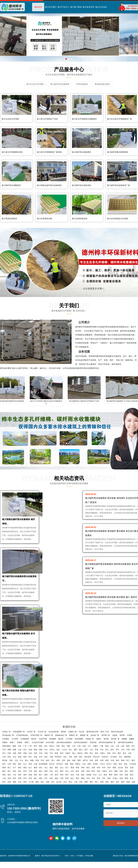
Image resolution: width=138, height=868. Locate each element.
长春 (91, 768)
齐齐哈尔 (60, 771)
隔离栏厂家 (73, 743)
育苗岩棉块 (6, 754)
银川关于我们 (51, 7)
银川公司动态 (101, 7)
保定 (97, 761)
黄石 (70, 789)
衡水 (125, 761)
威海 (56, 786)
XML (72, 863)
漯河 (25, 789)
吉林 (84, 754)
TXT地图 (80, 863)
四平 (4, 771)
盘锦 (69, 768)
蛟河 (118, 768)
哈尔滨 (52, 771)
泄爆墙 (5, 750)
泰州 (14, 779)
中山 (21, 768)
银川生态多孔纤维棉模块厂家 (119, 118)
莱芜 (67, 786)
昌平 (86, 757)
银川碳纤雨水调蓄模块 (11, 185)
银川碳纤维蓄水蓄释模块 (118, 152)
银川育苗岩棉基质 (9, 218)
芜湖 (88, 779)
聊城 (83, 786)
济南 (9, 786)
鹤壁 (126, 786)
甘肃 (19, 754)
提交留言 (121, 831)
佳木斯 (95, 771)
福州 (35, 782)
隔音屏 (34, 746)
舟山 (67, 779)
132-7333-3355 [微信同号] (24, 816)
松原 (30, 771)
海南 (40, 754)
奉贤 (77, 775)
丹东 (42, 768)
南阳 (37, 789)
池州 (25, 782)
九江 (100, 782)
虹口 (30, 775)
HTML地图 (89, 863)
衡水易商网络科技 (131, 863)
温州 (35, 779)
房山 (70, 757)
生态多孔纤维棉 (38, 750)
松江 (67, 775)
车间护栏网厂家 (36, 743)
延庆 (112, 757)
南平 (67, 782)
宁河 (51, 761)
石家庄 (68, 761)
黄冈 (112, 789)
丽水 (77, 779)
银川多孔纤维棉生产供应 (47, 118)
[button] (66, 59)
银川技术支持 (88, 7)
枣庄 (25, 786)
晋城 (20, 764)
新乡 (132, 786)
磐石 (133, 768)
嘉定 (51, 775)
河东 (123, 757)
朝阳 (41, 757)
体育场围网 (79, 746)
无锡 (93, 775)
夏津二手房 (105, 739)
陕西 (128, 754)
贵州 (35, 754)
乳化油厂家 (42, 739)
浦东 (56, 775)
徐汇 (9, 775)
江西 (79, 754)
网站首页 (38, 7)
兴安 (120, 764)
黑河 (120, 771)
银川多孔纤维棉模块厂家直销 (49, 152)
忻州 (41, 764)
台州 (72, 779)
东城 (30, 757)
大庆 (84, 771)
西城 (35, 757)
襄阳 (86, 789)
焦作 (4, 789)
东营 (30, 786)
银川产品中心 (63, 7)
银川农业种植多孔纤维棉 (118, 218)
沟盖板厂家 (90, 746)
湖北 (63, 754)
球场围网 (53, 746)
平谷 (102, 757)
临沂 (72, 786)
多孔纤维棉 (50, 750)
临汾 (46, 764)
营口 (53, 768)
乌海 (70, 764)
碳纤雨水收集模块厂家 (107, 750)
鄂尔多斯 (88, 764)
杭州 (25, 779)
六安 (14, 782)
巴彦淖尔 (105, 764)
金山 (62, 775)
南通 (114, 775)
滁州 (132, 779)
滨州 (88, 786)
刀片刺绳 (15, 746)
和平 (118, 757)
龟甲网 (122, 743)
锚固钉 (99, 746)
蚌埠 (93, 779)
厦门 (41, 782)
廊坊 (119, 761)
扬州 (4, 779)
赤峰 (76, 764)
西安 (14, 771)
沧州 (114, 761)
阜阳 (4, 782)
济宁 (46, 786)
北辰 (30, 761)
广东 (25, 754)
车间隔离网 (25, 746)
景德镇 (89, 782)
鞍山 (27, 768)
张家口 (103, 761)
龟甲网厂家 (106, 743)
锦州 (48, 768)
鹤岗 (72, 771)
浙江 (25, 757)
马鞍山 (105, 779)
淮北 (111, 779)
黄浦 (4, 775)
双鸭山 (78, 771)
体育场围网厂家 (19, 739)
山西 (123, 754)
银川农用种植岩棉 (80, 218)
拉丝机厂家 (6, 739)
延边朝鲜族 (43, 771)
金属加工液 (72, 739)
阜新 (58, 768)
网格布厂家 (49, 743)
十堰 (76, 789)
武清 (35, 761)
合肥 (83, 779)
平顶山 (115, 786)
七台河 (102, 771)
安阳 (121, 786)
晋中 (30, 764)
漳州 (62, 782)
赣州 (116, 782)
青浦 (72, 775)
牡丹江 (109, 771)
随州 (123, 789)
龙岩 (72, 782)
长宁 (14, 775)
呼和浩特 (58, 764)
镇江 (9, 779)
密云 (107, 757)
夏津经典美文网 (92, 739)
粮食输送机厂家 (61, 743)
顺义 (81, 757)
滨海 (46, 761)
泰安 (51, 786)
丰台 (46, 757)
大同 (4, 764)
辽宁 (89, 754)
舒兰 (128, 768)
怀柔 (97, 757)
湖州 (46, 779)
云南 (20, 757)
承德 (109, 761)
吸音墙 (61, 746)
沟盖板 (115, 743)
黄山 (126, 779)
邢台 (91, 761)
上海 (117, 754)
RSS (67, 863)
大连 (16, 768)
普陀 (25, 775)
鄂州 (91, 789)
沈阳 (11, 768)
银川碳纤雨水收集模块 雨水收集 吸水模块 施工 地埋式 (111, 597)
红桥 (9, 761)
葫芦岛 (85, 768)
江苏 (74, 754)
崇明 (83, 775)
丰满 (112, 768)
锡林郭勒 (127, 764)
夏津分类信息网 (117, 739)
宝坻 (41, 761)
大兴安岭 (133, 771)
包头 (65, 764)
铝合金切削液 (54, 739)
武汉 (65, 789)
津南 (25, 761)
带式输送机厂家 (8, 743)
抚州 (132, 782)
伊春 (89, 771)
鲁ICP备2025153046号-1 (51, 863)
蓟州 (62, 761)
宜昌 (81, 789)
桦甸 (123, 768)
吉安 (121, 782)
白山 (25, 771)
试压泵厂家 (31, 739)
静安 (20, 775)
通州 (76, 757)
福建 (14, 754)
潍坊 (41, 786)
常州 (104, 775)
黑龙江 (52, 754)
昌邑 (97, 768)
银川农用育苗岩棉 (45, 218)
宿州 (9, 782)
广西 (30, 754)
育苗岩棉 (93, 750)
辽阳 (63, 768)
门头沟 (64, 757)
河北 (46, 754)
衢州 (62, 779)
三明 (51, 782)
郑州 (98, 786)
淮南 (98, 779)
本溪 (37, 768)
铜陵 (116, 779)
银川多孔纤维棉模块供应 (12, 152)
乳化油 (82, 739)
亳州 (20, 782)
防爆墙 (20, 750)
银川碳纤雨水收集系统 (82, 185)
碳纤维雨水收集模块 (64, 750)
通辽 (81, 764)
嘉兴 (41, 779)
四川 (133, 754)
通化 (20, 771)
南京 (88, 775)
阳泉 (9, 764)
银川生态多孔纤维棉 (10, 118)
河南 (58, 754)
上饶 (4, 786)
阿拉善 (5, 768)
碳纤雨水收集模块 (81, 750)
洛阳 (109, 786)
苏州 (109, 775)
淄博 (20, 786)
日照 (62, 786)
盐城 (132, 775)
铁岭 (74, 768)
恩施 (128, 789)
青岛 (14, 786)
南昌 (83, 782)
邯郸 (86, 761)
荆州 (107, 789)
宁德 (77, 782)
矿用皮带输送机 (22, 743)
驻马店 (59, 789)
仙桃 (133, 789)
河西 (128, 757)
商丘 (42, 789)
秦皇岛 (80, 761)
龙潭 (102, 768)
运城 (35, 764)
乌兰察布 (114, 764)
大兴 (91, 757)
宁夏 (102, 754)
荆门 (97, 789)
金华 (56, 779)
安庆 (121, 779)
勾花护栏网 (43, 746)
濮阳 (14, 789)
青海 (107, 754)
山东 (112, 754)
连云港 (120, 775)
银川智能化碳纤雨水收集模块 (49, 185)
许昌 (20, 789)
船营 (107, 768)
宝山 (46, 775)
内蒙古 (96, 754)
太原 (130, 761)
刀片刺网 (69, 746)
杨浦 (35, 775)
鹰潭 (111, 782)
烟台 (35, 786)
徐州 (98, 775)
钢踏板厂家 (84, 743)
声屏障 (130, 743)
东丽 (14, 761)
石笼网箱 (6, 746)
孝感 (102, 789)
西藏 (14, 757)
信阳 (48, 789)
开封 (104, 786)
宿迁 (20, 779)
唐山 (74, 761)
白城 (35, 771)
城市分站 (6, 15)
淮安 (126, 775)
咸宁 (118, 789)
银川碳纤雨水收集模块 (82, 152)
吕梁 (51, 764)
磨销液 (63, 739)
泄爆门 (12, 750)
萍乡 (95, 782)
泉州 (56, 782)
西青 (20, 761)
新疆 (9, 757)
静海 (56, 761)
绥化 (126, 771)
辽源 (9, 771)
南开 (133, 757)
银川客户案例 (76, 7)
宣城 (30, 782)
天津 (4, 757)
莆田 (46, 782)
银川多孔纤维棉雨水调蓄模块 (84, 118)
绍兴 (51, 779)
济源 (9, 789)
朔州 (25, 764)
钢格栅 (124, 746)
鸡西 (66, 771)
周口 (53, 789)
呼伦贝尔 (96, 764)
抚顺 (32, 768)
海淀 (58, 757)
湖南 (68, 754)
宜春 (126, 782)
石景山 (52, 757)
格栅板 (132, 746)
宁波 (30, 779)
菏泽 (93, 786)
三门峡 (31, 789)
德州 (77, 786)
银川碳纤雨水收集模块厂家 (119, 185)
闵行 (41, 775)
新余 (105, 782)
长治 (14, 764)
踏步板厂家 (95, 743)
